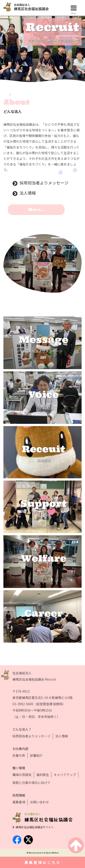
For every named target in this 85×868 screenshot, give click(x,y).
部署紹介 (36, 755)
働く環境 (19, 768)
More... (36, 210)
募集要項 (19, 802)
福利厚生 (43, 775)
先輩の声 (19, 755)
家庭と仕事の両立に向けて (32, 783)
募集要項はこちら (43, 862)
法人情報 (28, 193)
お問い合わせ (39, 802)
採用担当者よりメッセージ (44, 183)
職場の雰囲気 (22, 775)
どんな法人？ (22, 729)
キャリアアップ (65, 775)
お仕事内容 (20, 749)
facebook (17, 840)
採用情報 (19, 795)
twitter (28, 840)
